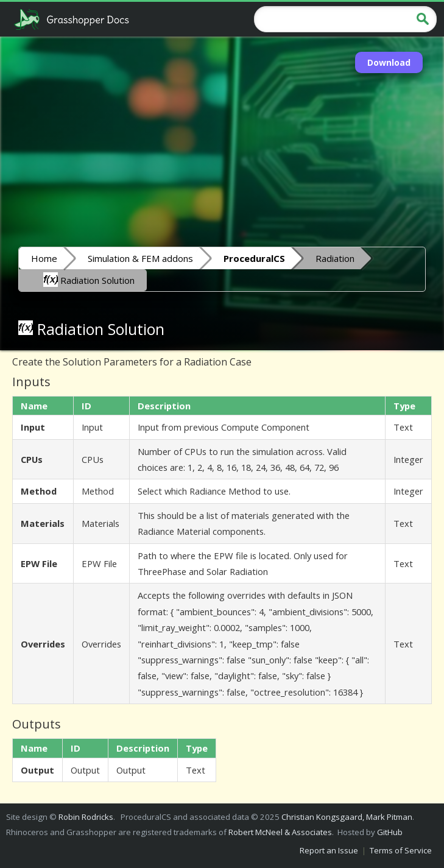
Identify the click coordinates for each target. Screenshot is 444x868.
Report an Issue (329, 850)
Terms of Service (401, 850)
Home (44, 258)
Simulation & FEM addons (140, 258)
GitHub (390, 832)
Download (389, 62)
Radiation (335, 258)
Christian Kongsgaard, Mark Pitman (347, 817)
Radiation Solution (89, 280)
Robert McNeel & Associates (280, 832)
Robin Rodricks (86, 817)
